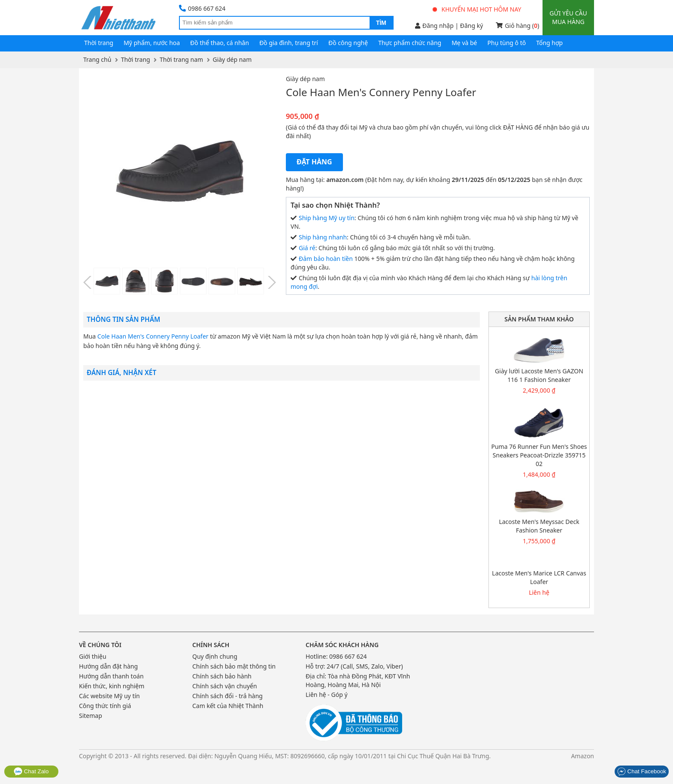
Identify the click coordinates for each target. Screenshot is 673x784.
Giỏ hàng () (517, 26)
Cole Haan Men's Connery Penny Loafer (153, 336)
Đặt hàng (314, 162)
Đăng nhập (434, 26)
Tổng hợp (549, 43)
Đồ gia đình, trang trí (289, 43)
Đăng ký (472, 26)
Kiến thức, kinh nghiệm (112, 686)
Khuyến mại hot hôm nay (477, 9)
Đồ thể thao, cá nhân (220, 43)
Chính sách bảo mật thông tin (234, 666)
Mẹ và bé (464, 43)
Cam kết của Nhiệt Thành (228, 706)
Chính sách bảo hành (222, 676)
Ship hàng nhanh (323, 237)
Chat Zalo (31, 771)
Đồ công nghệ (348, 43)
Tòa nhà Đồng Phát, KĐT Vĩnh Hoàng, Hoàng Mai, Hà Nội (358, 680)
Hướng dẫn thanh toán (111, 676)
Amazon (582, 756)
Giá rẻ (307, 248)
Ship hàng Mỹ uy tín (327, 218)
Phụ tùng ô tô (507, 43)
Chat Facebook (642, 771)
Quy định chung (215, 656)
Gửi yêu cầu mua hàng (568, 17)
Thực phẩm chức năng (410, 43)
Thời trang (99, 43)
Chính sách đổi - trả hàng (227, 696)
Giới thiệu (93, 656)
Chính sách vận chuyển (225, 686)
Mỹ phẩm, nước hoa (152, 43)
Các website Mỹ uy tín (109, 696)
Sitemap (91, 716)
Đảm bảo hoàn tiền (326, 259)
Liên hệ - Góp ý (327, 695)
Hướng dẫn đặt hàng (108, 666)
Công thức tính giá (105, 706)
